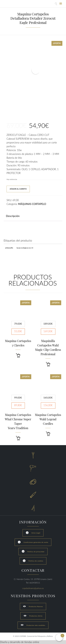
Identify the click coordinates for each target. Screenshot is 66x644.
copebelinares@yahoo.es (33, 588)
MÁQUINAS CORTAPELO (32, 204)
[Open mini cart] (59, 637)
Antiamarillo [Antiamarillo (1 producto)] (9, 248)
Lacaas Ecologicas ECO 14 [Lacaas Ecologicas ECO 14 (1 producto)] (25, 248)
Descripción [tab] (13, 216)
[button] (18, 356)
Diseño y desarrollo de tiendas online (20, 642)
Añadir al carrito (18, 189)
